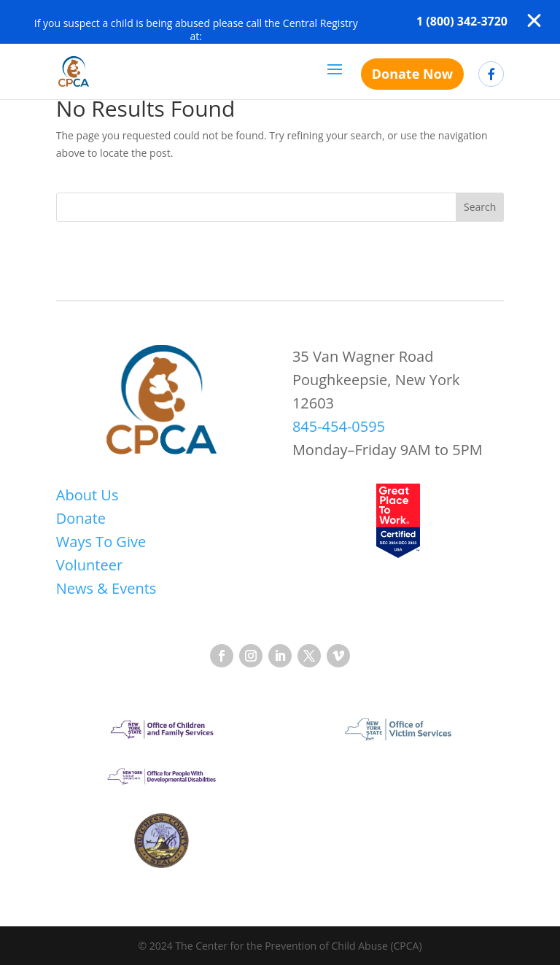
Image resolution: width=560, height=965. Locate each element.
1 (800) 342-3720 (462, 21)
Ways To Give (101, 542)
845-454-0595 (339, 426)
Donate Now (412, 74)
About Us (87, 495)
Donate (81, 518)
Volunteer (89, 565)
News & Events (106, 588)
